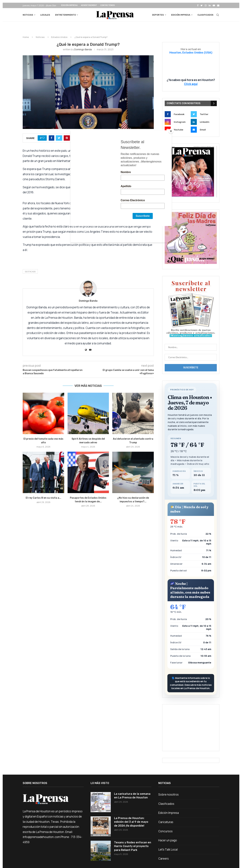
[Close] (171, 131)
